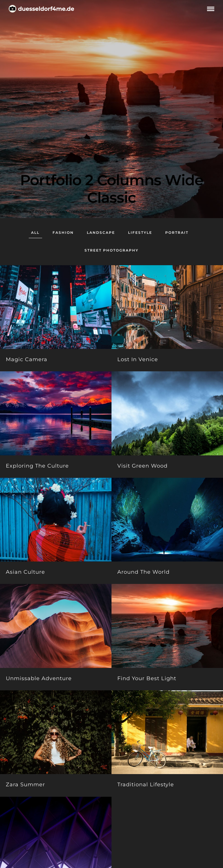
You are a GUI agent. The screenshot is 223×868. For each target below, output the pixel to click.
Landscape (101, 232)
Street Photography (111, 250)
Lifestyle (140, 232)
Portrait (177, 232)
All (35, 232)
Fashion (63, 232)
